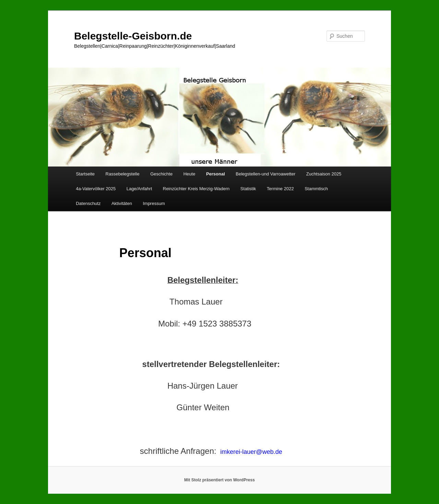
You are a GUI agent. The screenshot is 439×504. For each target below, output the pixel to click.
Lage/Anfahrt (139, 189)
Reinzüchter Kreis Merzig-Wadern (196, 189)
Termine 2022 (280, 189)
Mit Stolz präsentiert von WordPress (219, 480)
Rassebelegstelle (123, 174)
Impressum (154, 203)
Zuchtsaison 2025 (324, 174)
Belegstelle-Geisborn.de (133, 36)
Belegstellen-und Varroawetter (265, 174)
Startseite (85, 174)
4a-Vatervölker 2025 (96, 189)
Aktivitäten (122, 203)
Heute (189, 174)
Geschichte (161, 174)
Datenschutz (88, 203)
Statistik (248, 189)
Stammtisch (316, 189)
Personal (216, 174)
